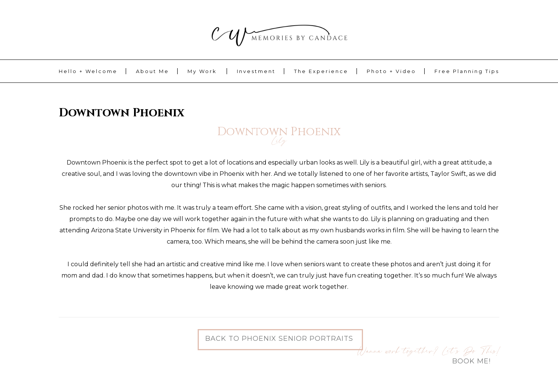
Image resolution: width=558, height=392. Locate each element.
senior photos (128, 208)
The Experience (321, 71)
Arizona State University (127, 230)
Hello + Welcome (88, 71)
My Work (202, 71)
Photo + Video (391, 71)
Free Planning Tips (467, 71)
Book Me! (471, 361)
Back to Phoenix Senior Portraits (279, 339)
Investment (256, 71)
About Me (152, 71)
